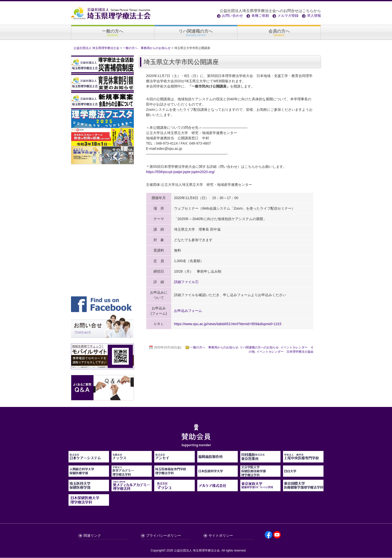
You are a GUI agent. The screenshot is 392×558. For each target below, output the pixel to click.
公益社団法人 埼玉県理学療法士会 (197, 551)
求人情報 (314, 16)
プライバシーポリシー (163, 536)
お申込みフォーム (188, 311)
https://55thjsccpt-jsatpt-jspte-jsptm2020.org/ (180, 172)
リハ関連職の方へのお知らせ (259, 348)
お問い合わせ (232, 16)
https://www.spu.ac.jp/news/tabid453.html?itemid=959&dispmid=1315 (228, 324)
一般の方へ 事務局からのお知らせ (214, 348)
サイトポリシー (221, 536)
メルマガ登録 (288, 16)
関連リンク (92, 536)
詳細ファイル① (186, 282)
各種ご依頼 (260, 16)
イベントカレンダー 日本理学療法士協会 (285, 352)
